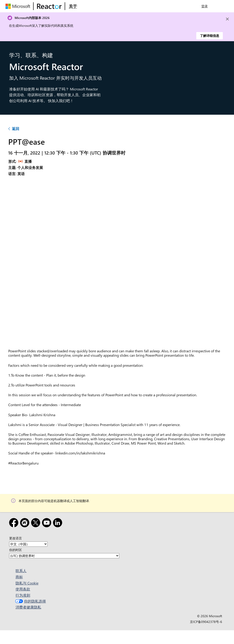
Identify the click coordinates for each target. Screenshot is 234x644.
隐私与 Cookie (27, 583)
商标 (19, 577)
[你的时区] (64, 556)
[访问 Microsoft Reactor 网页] (49, 6)
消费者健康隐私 (28, 607)
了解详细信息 (210, 36)
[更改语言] (28, 544)
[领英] (58, 523)
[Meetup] (26, 523)
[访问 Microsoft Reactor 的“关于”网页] (73, 6)
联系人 (21, 571)
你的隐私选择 (30, 601)
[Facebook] (15, 523)
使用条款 (23, 589)
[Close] (227, 19)
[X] (37, 523)
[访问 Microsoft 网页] (19, 6)
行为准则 (23, 595)
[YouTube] (48, 523)
